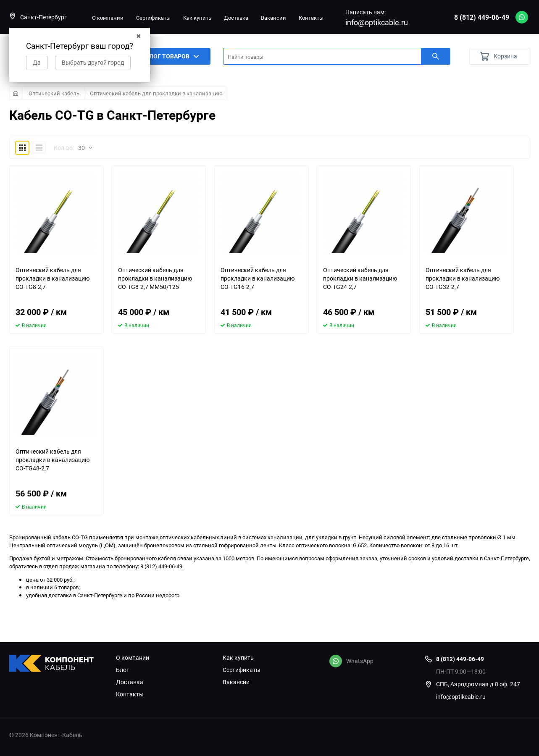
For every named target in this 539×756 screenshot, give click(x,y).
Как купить (197, 18)
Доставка (236, 18)
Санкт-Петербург (38, 17)
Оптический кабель (54, 93)
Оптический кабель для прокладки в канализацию (156, 93)
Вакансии (273, 18)
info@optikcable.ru (377, 22)
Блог (122, 670)
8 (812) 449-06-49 (482, 17)
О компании (108, 18)
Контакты (311, 18)
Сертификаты (153, 18)
